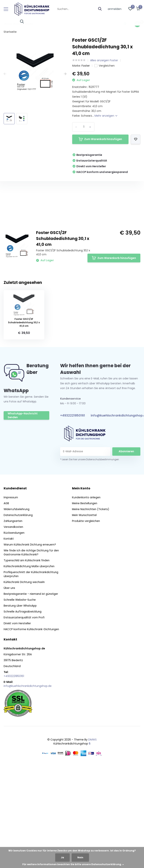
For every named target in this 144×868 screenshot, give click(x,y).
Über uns (9, 687)
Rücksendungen (14, 632)
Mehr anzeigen (106, 116)
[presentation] (5, 74)
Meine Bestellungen (85, 603)
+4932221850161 (73, 515)
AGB (6, 603)
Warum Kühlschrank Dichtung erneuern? (31, 644)
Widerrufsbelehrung (17, 608)
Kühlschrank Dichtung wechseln (25, 681)
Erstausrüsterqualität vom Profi (24, 717)
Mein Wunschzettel (85, 614)
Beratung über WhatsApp (20, 705)
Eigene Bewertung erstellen (115, 287)
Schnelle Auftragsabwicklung (23, 711)
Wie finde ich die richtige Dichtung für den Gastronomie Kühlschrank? (32, 652)
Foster (86, 66)
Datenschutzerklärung (18, 614)
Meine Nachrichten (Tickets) (91, 608)
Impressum (11, 597)
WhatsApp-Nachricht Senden (23, 515)
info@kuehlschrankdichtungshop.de (28, 785)
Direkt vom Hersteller (17, 723)
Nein (80, 857)
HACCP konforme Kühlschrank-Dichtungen (32, 729)
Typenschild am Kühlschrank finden (27, 660)
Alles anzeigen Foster (104, 60)
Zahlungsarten (13, 620)
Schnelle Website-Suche (20, 699)
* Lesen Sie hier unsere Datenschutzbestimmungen (90, 559)
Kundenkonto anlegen (87, 597)
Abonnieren (126, 551)
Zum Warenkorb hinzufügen (100, 139)
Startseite (10, 32)
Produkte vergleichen (86, 620)
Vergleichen (104, 66)
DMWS (92, 839)
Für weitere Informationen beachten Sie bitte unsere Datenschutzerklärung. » (73, 864)
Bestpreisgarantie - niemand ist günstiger (31, 693)
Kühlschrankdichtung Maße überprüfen (30, 666)
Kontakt (9, 638)
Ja (62, 857)
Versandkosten (14, 626)
